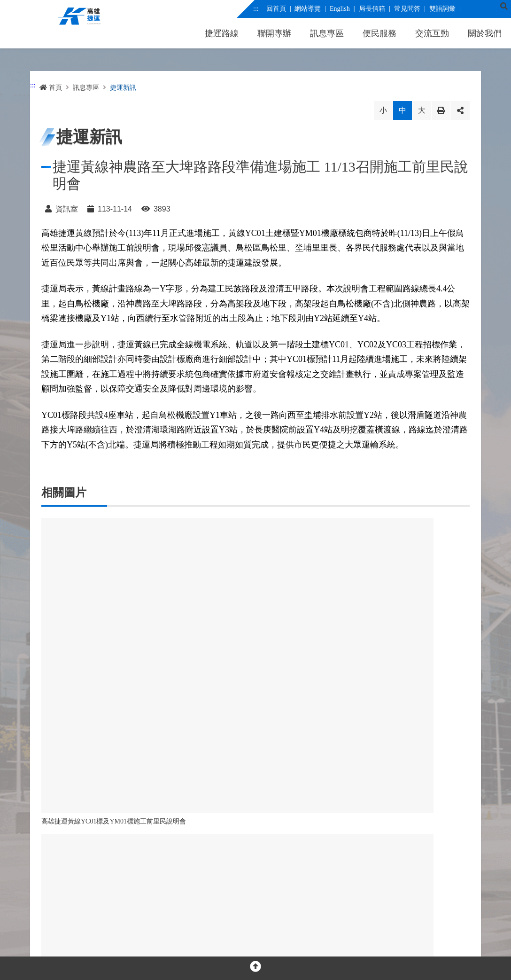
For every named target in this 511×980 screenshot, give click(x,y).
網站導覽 (308, 9)
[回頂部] (255, 968)
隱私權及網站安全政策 (70, 938)
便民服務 (379, 33)
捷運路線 (222, 33)
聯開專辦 (274, 33)
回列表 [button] (218, 743)
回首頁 (276, 9)
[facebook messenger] (68, 867)
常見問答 (407, 9)
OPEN (255, 834)
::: (256, 9)
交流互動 (432, 33)
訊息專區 (327, 33)
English (340, 9)
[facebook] (48, 867)
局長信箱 (372, 9)
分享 (460, 110)
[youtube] (88, 867)
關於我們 (485, 33)
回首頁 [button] (293, 743)
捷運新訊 (123, 88)
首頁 (51, 88)
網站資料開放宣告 (135, 938)
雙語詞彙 (442, 9)
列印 (441, 110)
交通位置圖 (191, 898)
